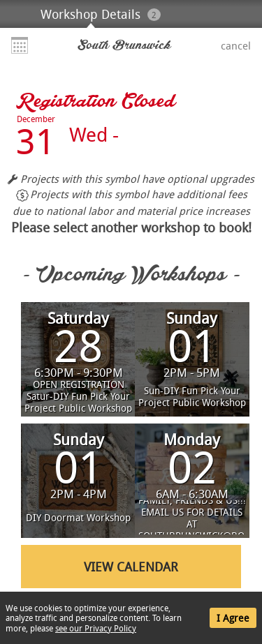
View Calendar (131, 567)
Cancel (236, 45)
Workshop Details (90, 14)
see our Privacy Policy (96, 628)
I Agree (233, 618)
